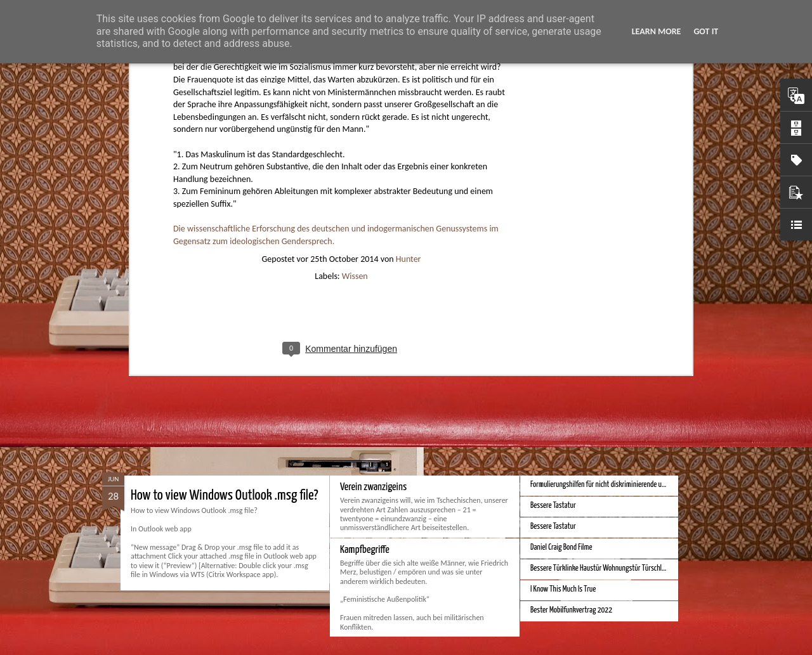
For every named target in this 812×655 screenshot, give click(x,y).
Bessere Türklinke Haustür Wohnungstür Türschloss (601, 568)
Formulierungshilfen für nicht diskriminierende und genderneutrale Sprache (632, 485)
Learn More (657, 31)
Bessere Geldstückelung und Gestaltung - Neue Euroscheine (611, 420)
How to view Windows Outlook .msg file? (225, 496)
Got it (706, 31)
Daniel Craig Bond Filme (561, 548)
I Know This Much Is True (563, 589)
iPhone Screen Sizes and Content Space (582, 378)
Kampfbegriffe (365, 550)
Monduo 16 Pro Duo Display (387, 339)
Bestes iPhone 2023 (557, 336)
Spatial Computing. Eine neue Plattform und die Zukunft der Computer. (292, 347)
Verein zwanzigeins (373, 487)
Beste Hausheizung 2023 (564, 357)
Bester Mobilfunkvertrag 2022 (571, 610)
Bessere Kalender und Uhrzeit (570, 399)
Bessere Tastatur (553, 506)
